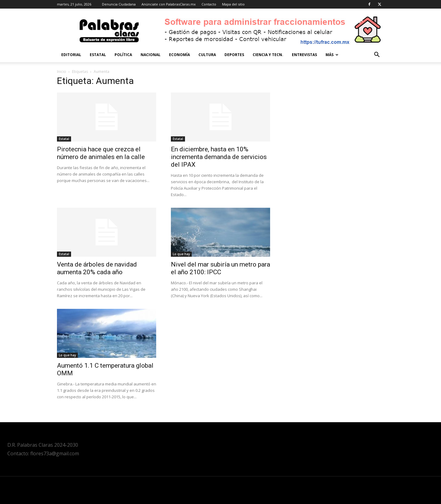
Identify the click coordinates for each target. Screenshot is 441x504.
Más (332, 55)
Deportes (234, 55)
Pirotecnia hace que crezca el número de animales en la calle (101, 153)
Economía (179, 55)
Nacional (151, 55)
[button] (377, 55)
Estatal (98, 55)
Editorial (71, 55)
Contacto (209, 4)
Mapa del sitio (233, 4)
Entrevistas (304, 55)
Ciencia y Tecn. (268, 55)
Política (123, 55)
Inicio (62, 72)
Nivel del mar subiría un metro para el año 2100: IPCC (221, 268)
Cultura (207, 55)
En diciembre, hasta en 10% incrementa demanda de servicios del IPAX (219, 157)
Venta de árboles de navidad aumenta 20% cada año (97, 268)
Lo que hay (181, 254)
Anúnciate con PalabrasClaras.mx (169, 4)
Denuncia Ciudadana (119, 4)
